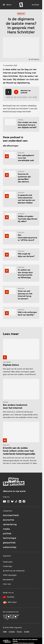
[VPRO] (11, 617)
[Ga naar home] (21, 5)
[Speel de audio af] (16, 92)
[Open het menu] (7, 5)
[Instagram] (8, 501)
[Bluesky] (12, 501)
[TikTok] (16, 501)
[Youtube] (4, 501)
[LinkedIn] (20, 501)
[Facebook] (24, 501)
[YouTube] (35, 5)
